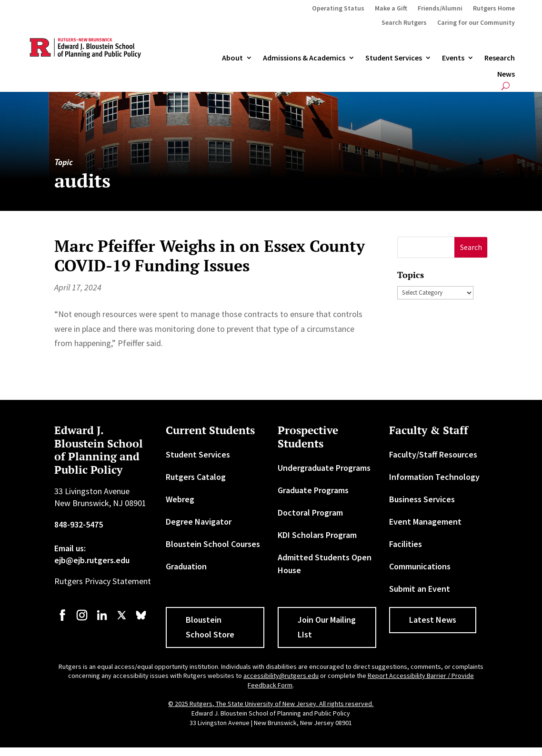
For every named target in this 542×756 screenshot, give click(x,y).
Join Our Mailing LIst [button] (327, 627)
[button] (471, 247)
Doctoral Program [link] (310, 512)
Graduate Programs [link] (313, 490)
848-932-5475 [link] (79, 524)
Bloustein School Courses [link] (213, 544)
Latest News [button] (433, 620)
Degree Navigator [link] (199, 522)
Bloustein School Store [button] (210, 627)
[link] (62, 620)
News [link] (506, 74)
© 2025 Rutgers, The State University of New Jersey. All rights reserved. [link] (271, 704)
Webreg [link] (180, 499)
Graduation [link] (186, 566)
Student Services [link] (394, 58)
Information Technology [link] (434, 477)
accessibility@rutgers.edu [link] (281, 676)
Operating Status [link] (338, 9)
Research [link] (500, 58)
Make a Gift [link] (391, 9)
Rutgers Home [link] (494, 9)
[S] (426, 247)
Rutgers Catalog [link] (196, 477)
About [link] (232, 58)
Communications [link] (420, 566)
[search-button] (506, 86)
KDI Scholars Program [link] (317, 535)
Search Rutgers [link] (404, 23)
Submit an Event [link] (420, 589)
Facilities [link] (406, 544)
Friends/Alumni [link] (440, 9)
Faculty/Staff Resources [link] (433, 454)
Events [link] (453, 58)
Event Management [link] (425, 522)
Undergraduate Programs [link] (324, 468)
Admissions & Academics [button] (304, 58)
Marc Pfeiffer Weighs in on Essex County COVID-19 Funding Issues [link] (210, 256)
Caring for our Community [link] (476, 23)
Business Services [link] (422, 499)
